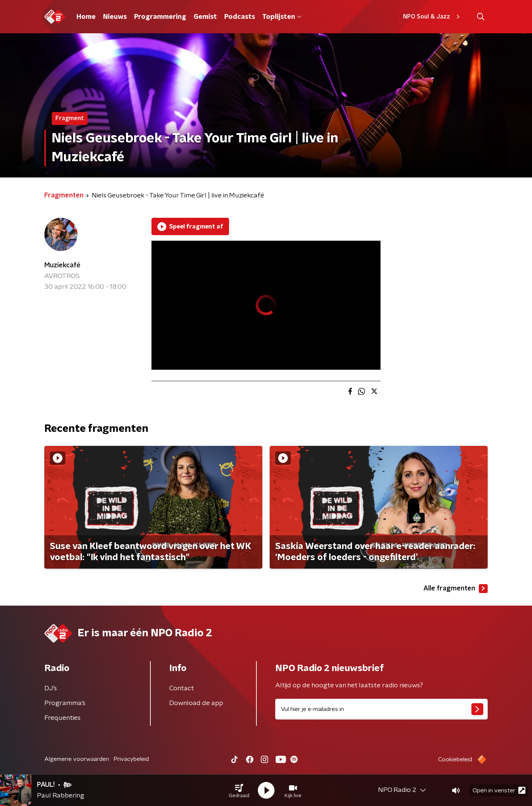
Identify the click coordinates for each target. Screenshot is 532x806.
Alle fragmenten (456, 589)
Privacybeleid (131, 759)
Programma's (65, 703)
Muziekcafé (62, 265)
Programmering (160, 17)
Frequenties (62, 718)
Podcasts (240, 17)
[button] (239, 790)
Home (86, 17)
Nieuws (115, 17)
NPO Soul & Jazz (432, 17)
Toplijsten (282, 17)
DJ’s (51, 688)
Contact (182, 688)
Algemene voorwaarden (77, 759)
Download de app (196, 703)
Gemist (205, 17)
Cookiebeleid (455, 759)
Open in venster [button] (499, 790)
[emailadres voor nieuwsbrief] (381, 709)
